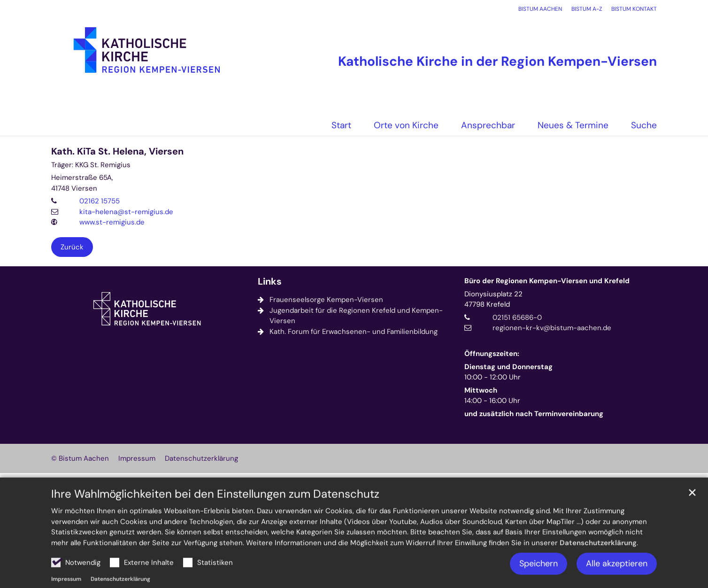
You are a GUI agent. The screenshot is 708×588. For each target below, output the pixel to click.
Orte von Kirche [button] (406, 125)
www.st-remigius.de (112, 222)
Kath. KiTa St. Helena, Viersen (117, 151)
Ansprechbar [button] (488, 125)
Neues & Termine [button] (573, 125)
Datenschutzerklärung (598, 563)
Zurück (72, 247)
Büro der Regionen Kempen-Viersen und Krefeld (547, 281)
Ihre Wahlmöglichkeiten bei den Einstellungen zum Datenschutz (215, 515)
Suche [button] (644, 125)
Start (341, 125)
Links (270, 282)
